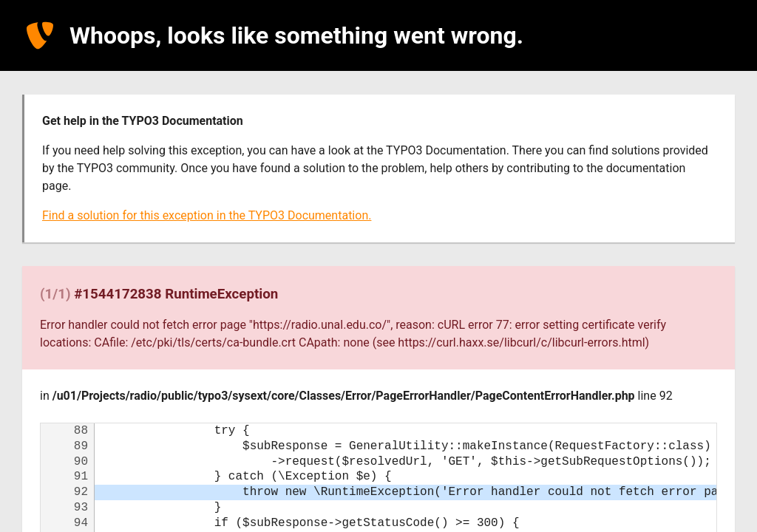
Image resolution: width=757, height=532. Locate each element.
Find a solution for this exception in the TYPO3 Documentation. (207, 215)
